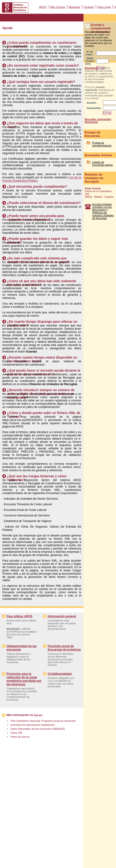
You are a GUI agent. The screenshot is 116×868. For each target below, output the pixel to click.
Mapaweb (75, 7)
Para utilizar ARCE (19, 616)
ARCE (43, 7)
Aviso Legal (104, 7)
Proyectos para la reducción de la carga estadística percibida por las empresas (24, 679)
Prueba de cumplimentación (102, 144)
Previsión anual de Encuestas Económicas (64, 648)
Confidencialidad (60, 674)
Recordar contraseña (98, 119)
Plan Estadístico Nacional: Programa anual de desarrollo (43, 721)
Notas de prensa (20, 737)
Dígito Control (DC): (90, 61)
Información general (62, 616)
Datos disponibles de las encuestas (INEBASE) (38, 729)
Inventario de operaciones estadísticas (33, 725)
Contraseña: (94, 108)
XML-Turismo (58, 7)
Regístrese (91, 68)
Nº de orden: (89, 53)
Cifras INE (16, 733)
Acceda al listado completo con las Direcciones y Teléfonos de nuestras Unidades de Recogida (103, 211)
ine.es (38, 715)
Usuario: (91, 103)
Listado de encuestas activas (102, 163)
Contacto (89, 7)
